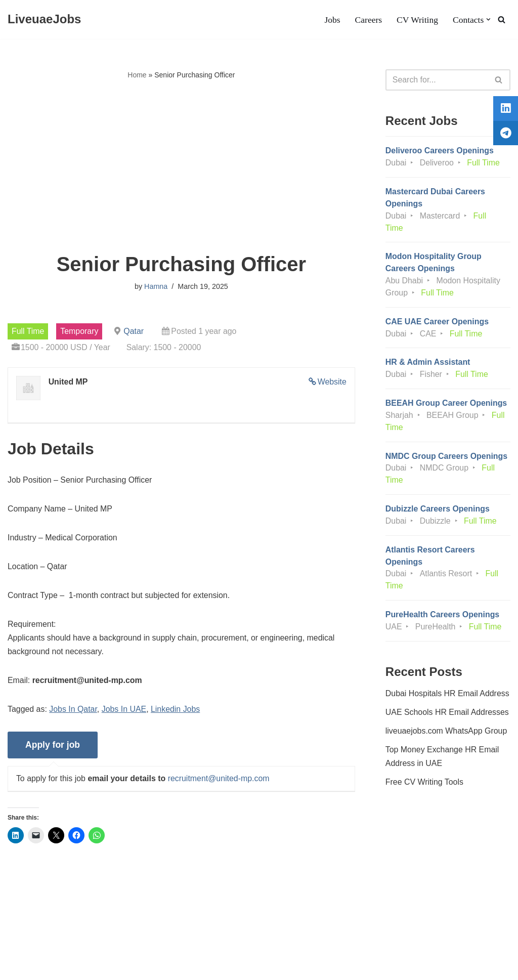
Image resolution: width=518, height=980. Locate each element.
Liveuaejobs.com (38, 967)
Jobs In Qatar (74, 711)
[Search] (502, 19)
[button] (488, 19)
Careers (368, 20)
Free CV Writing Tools (425, 785)
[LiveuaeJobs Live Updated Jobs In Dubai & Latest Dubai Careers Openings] (44, 19)
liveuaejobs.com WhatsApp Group (447, 734)
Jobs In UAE (125, 711)
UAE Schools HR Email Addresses (447, 716)
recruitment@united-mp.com (220, 780)
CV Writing (417, 20)
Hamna (156, 287)
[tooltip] (504, 110)
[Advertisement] (181, 167)
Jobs (332, 20)
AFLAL (132, 967)
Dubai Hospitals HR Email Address (448, 696)
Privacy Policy (87, 942)
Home (137, 75)
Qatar (135, 331)
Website (332, 382)
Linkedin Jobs (177, 711)
